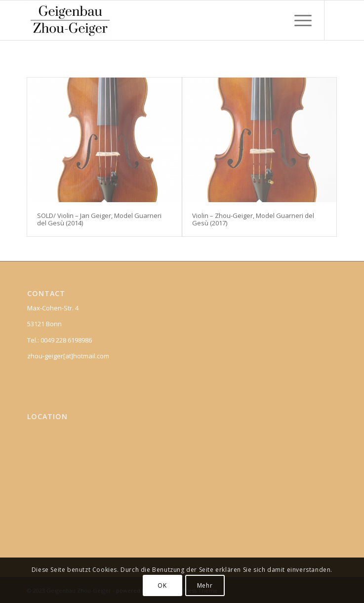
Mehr (205, 585)
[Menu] (298, 20)
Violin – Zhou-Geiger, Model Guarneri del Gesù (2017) (253, 219)
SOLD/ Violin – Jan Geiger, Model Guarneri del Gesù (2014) (99, 219)
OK (162, 585)
